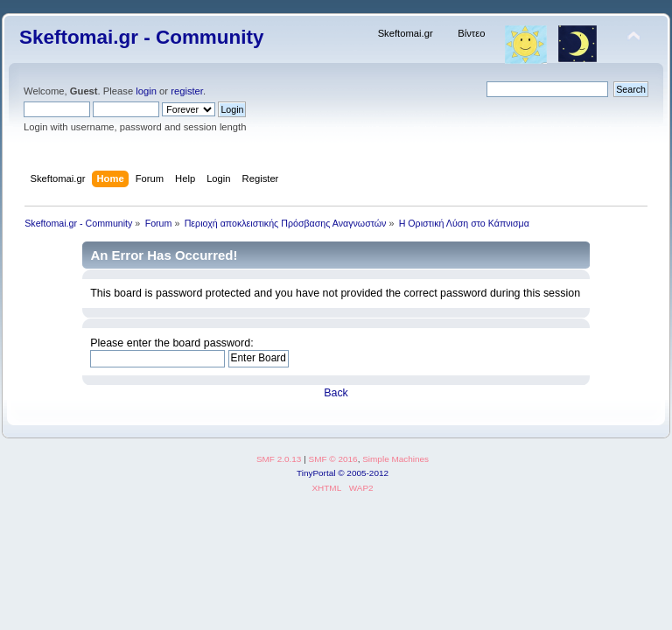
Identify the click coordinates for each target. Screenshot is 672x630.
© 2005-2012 (363, 473)
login (146, 91)
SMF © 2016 (333, 459)
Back (336, 393)
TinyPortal (316, 473)
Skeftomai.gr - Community (141, 37)
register (187, 91)
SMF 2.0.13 (279, 459)
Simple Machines (395, 459)
